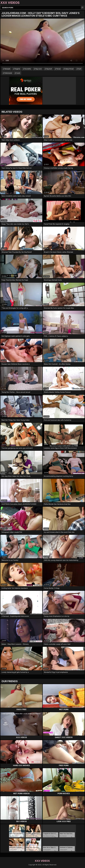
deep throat (69, 69)
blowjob (7, 69)
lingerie (17, 69)
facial (59, 69)
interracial (8, 73)
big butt (49, 69)
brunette (28, 69)
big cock (39, 69)
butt (80, 69)
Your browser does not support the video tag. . (42, 42)
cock (18, 73)
